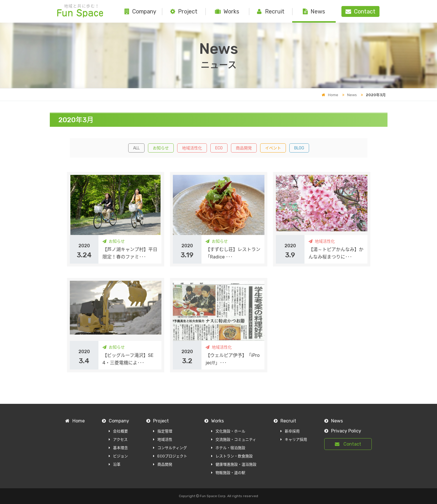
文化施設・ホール (228, 431)
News (314, 11)
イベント (273, 148)
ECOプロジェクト (170, 456)
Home (330, 95)
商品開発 (244, 148)
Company (140, 11)
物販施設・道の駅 (228, 473)
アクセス (118, 439)
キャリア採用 (294, 439)
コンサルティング (170, 448)
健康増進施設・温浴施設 (234, 464)
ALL (136, 148)
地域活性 (163, 439)
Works (227, 11)
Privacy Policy (343, 431)
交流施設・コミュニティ (234, 439)
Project (184, 11)
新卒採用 (290, 431)
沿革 (115, 464)
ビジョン (118, 456)
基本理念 (118, 448)
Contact (348, 444)
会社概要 (118, 431)
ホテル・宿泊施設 (228, 448)
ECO (219, 148)
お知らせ (161, 148)
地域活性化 (192, 148)
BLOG (299, 148)
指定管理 (163, 431)
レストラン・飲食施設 (232, 456)
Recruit (271, 11)
